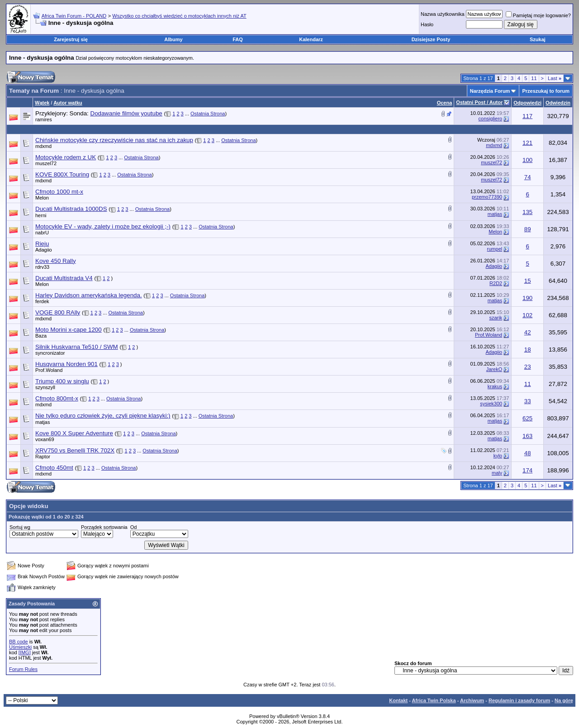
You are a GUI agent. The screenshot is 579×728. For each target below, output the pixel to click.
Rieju (42, 244)
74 (528, 177)
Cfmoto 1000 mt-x (59, 192)
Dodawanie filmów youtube (126, 113)
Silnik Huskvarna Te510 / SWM (77, 347)
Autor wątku (68, 103)
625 (527, 418)
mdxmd (43, 146)
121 (527, 143)
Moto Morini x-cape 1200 (69, 330)
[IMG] (25, 652)
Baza (41, 336)
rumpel (495, 249)
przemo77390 (487, 197)
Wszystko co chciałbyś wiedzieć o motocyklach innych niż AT (179, 16)
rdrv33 (42, 267)
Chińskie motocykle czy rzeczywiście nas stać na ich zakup (114, 140)
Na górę (564, 700)
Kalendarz (311, 39)
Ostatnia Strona (208, 114)
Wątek (42, 103)
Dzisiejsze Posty (431, 39)
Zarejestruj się (71, 39)
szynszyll (45, 387)
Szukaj (538, 39)
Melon (42, 198)
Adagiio (44, 250)
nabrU (42, 233)
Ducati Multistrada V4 (64, 278)
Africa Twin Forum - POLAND (74, 16)
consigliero (491, 119)
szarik (496, 318)
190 (527, 298)
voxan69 (45, 439)
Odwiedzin (558, 103)
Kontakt (398, 700)
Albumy (173, 39)
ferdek (42, 301)
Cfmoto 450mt (54, 468)
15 (528, 281)
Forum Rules (23, 669)
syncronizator (50, 353)
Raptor (43, 457)
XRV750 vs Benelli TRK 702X (75, 450)
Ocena (445, 103)
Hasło (427, 24)
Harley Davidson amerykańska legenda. (89, 295)
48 (528, 453)
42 (528, 332)
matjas (495, 214)
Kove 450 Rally (56, 261)
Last (555, 78)
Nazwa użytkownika (443, 14)
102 (527, 315)
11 (534, 78)
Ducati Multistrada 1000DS (71, 209)
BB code (19, 642)
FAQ (238, 39)
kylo (498, 456)
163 (527, 436)
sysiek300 (491, 404)
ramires (44, 119)
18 (528, 350)
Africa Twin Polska (434, 700)
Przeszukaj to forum (546, 91)
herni (41, 215)
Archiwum (472, 700)
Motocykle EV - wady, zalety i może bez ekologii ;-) (103, 226)
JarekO (494, 369)
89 (528, 229)
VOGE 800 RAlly (58, 312)
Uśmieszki (20, 647)
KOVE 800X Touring (62, 174)
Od (134, 527)
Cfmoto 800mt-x (57, 398)
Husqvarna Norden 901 (66, 364)
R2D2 (496, 283)
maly (497, 473)
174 (527, 470)
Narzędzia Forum (490, 91)
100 (527, 160)
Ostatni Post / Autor (479, 102)
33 (528, 401)
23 (528, 367)
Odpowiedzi (527, 103)
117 (527, 116)
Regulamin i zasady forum (519, 700)
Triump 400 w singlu (62, 381)
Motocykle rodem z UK (66, 157)
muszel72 (46, 163)
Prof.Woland (489, 335)
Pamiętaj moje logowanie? (538, 15)
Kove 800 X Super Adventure (74, 433)
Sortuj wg (20, 527)
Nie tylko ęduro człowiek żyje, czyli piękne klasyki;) (103, 416)
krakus (495, 386)
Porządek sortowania (104, 527)
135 (527, 212)
